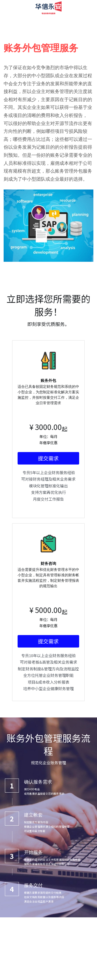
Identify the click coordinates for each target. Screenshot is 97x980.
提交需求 (48, 464)
